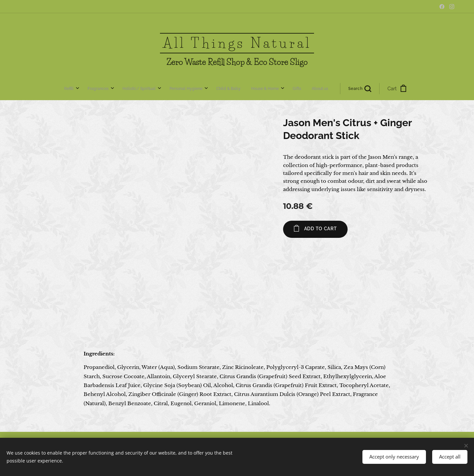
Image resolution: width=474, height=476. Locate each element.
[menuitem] (155, 89)
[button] (273, 89)
